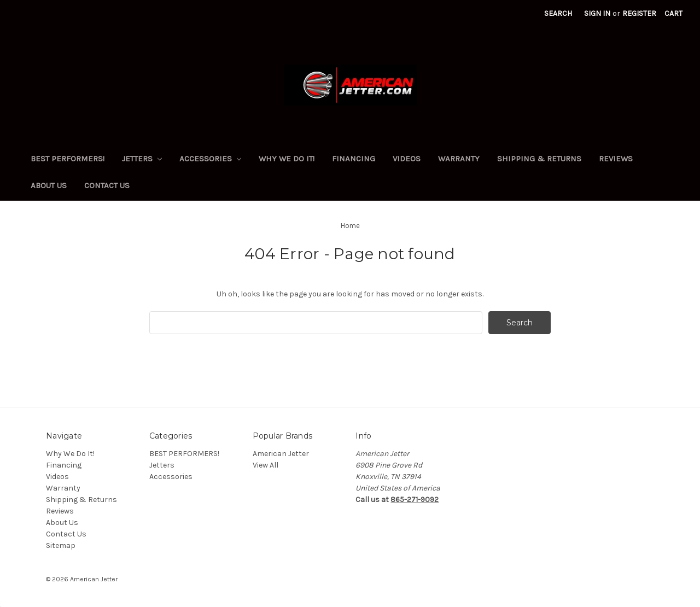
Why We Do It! (287, 159)
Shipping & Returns (539, 159)
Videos (407, 159)
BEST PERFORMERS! (68, 159)
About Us (49, 185)
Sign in (597, 13)
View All (266, 465)
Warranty (459, 159)
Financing (354, 159)
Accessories (210, 159)
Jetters (142, 159)
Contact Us (107, 185)
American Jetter (281, 454)
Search (558, 13)
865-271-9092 (415, 500)
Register (639, 13)
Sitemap (61, 545)
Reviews (616, 159)
